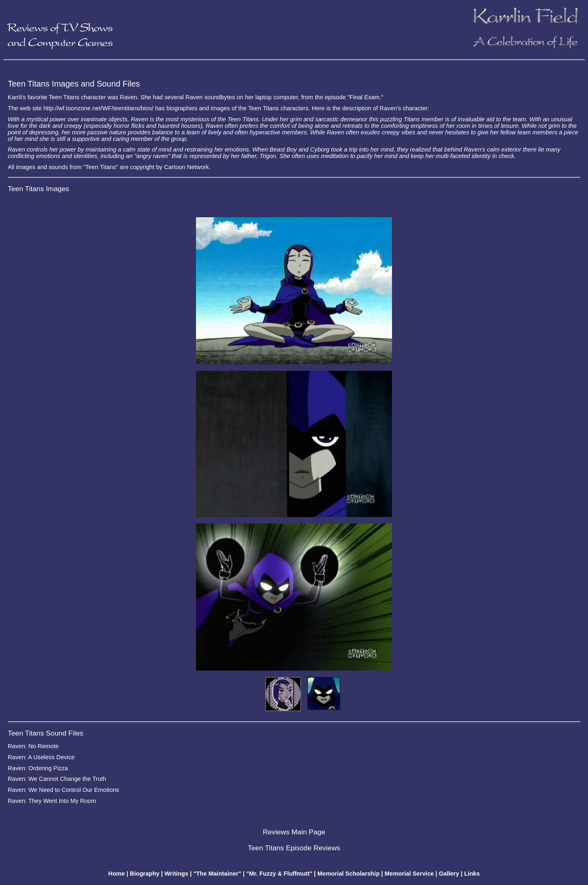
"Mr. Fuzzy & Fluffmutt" (279, 874)
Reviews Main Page (294, 832)
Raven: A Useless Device (41, 757)
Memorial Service (409, 874)
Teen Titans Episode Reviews (294, 848)
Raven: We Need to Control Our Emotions (63, 790)
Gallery (449, 874)
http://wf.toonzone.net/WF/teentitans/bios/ (98, 108)
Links (472, 874)
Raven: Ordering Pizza (38, 768)
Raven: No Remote (33, 746)
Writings (176, 874)
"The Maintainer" (217, 874)
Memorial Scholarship (348, 874)
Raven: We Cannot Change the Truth (57, 779)
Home (117, 874)
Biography (145, 874)
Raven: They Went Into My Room (52, 801)
